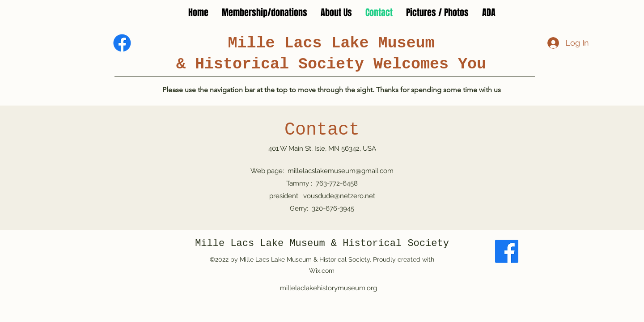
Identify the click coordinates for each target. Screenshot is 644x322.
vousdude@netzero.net (339, 196)
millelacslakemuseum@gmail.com (341, 171)
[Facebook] (122, 43)
